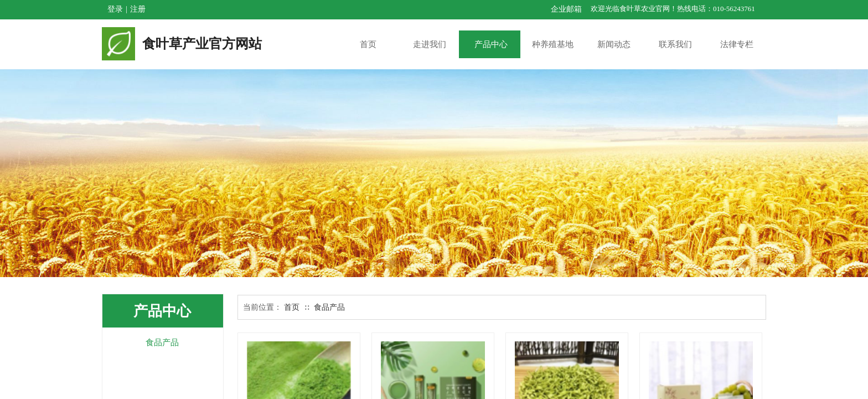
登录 (115, 9)
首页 (292, 307)
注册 (138, 9)
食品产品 (329, 307)
